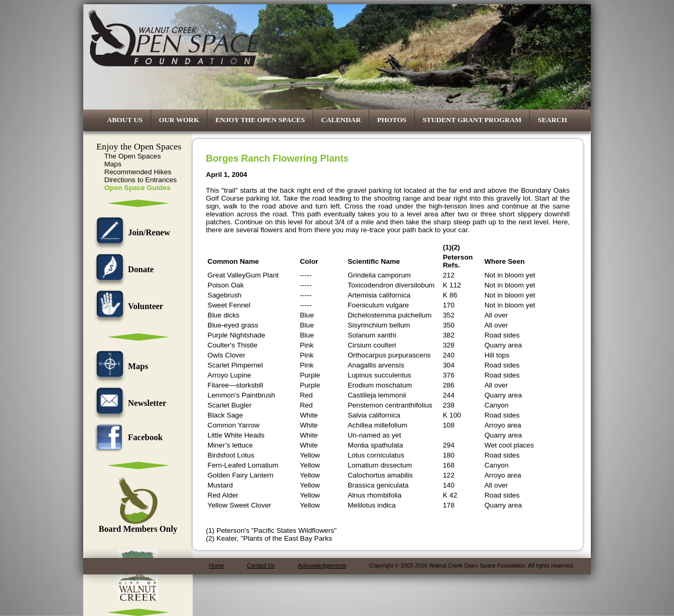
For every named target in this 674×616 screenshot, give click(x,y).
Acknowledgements (322, 565)
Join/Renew (131, 232)
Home (216, 565)
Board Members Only (138, 525)
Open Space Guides (137, 188)
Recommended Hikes (138, 172)
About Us (125, 120)
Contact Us (261, 565)
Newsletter (129, 403)
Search (552, 120)
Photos (391, 120)
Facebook (127, 437)
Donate (122, 269)
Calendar (341, 120)
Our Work (179, 120)
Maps (113, 164)
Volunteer (127, 306)
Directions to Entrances (141, 180)
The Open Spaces (132, 156)
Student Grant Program (472, 120)
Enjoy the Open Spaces (260, 120)
